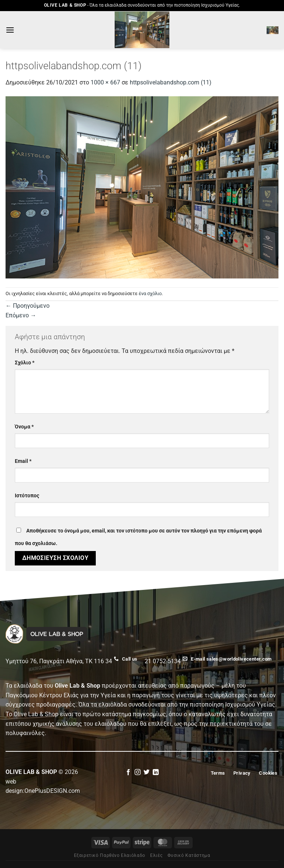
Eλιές (156, 855)
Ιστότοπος (27, 496)
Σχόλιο (25, 363)
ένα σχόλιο (150, 293)
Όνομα (24, 427)
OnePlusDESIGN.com (52, 791)
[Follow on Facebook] (128, 772)
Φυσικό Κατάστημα (189, 855)
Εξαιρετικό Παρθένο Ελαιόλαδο (110, 855)
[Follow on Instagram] (138, 772)
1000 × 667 (105, 82)
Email (23, 461)
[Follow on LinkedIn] (156, 772)
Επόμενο (21, 315)
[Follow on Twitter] (146, 772)
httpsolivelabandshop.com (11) (171, 82)
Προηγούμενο (28, 306)
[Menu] (10, 30)
